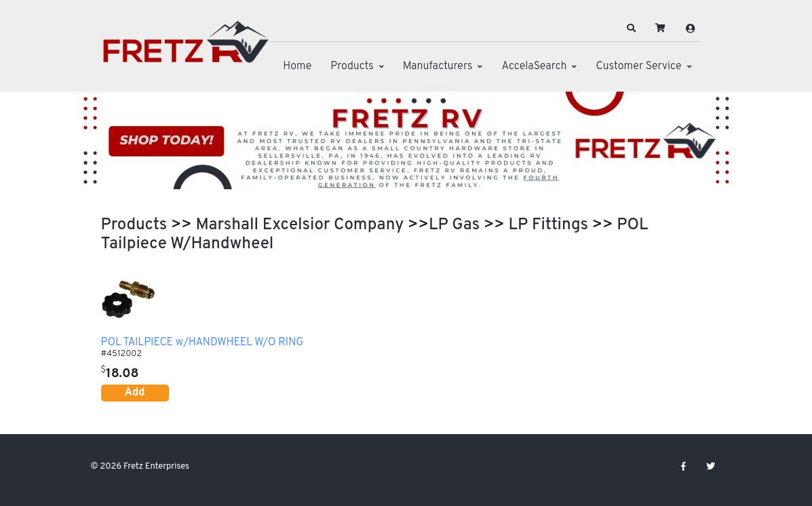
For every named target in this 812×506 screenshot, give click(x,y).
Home (297, 66)
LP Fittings (549, 225)
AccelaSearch (534, 66)
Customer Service (638, 66)
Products (352, 66)
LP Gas (454, 225)
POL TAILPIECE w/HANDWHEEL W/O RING (202, 343)
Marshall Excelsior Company (300, 225)
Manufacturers (438, 66)
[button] (631, 28)
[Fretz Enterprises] (186, 49)
